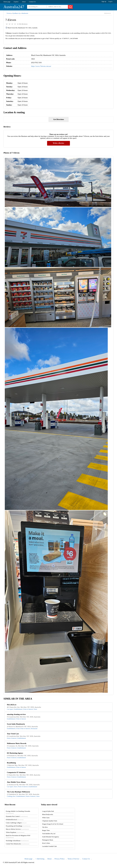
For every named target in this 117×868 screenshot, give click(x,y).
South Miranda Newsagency (51, 837)
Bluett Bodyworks (48, 814)
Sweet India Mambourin (16, 724)
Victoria (9, 13)
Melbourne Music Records (17, 743)
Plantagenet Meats (48, 840)
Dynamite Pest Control (17, 816)
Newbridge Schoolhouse (17, 841)
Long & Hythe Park (48, 811)
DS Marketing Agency (15, 753)
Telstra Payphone (15, 832)
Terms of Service (73, 859)
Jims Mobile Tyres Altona (16, 782)
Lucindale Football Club (49, 846)
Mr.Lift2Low (12, 705)
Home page (7, 2)
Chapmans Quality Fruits (50, 821)
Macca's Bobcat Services (17, 829)
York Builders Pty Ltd (49, 834)
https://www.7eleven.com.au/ (41, 66)
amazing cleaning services (16, 714)
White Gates (46, 818)
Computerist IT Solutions (16, 772)
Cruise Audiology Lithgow (16, 823)
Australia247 (14, 7)
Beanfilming (11, 763)
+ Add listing (40, 859)
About (24, 2)
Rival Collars (46, 843)
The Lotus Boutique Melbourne (19, 792)
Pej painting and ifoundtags (18, 826)
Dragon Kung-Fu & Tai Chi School (53, 824)
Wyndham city (16, 13)
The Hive (45, 827)
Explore (16, 2)
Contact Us (32, 2)
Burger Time (46, 830)
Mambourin (25, 13)
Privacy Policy (60, 859)
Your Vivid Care (13, 734)
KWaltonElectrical (15, 820)
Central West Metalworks (17, 844)
